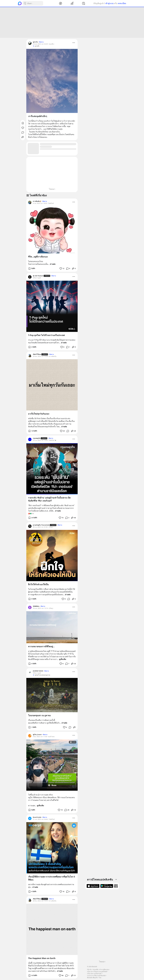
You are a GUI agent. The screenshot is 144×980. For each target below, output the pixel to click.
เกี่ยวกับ (89, 969)
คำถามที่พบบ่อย (104, 969)
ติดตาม (41, 42)
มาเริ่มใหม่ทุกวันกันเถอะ (39, 414)
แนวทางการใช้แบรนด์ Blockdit (96, 976)
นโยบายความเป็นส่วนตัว (94, 974)
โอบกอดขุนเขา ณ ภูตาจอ (39, 715)
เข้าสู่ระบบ (109, 3)
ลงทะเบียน (122, 3)
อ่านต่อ (53, 264)
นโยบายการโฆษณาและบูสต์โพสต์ (97, 972)
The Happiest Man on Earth (42, 958)
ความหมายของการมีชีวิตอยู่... (41, 646)
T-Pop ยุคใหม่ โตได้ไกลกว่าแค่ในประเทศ (46, 335)
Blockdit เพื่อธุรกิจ (92, 978)
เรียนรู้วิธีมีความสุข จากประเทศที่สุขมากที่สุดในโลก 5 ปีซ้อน (52, 878)
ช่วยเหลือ (96, 969)
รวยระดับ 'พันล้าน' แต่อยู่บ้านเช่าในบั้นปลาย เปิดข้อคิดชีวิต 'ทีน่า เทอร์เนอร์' (49, 499)
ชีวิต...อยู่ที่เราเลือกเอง (38, 257)
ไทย (100, 978)
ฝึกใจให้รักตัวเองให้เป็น (38, 584)
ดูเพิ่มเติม (63, 659)
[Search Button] (25, 3)
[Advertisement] (72, 22)
